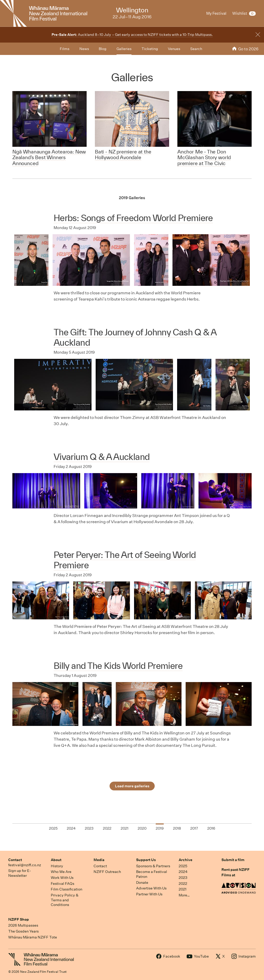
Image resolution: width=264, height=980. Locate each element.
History (57, 866)
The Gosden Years (23, 931)
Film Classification (67, 889)
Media (99, 860)
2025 (183, 866)
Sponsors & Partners (153, 866)
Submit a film (233, 860)
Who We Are (61, 872)
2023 (183, 878)
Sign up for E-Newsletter (20, 873)
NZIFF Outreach (107, 872)
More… (184, 895)
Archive (185, 860)
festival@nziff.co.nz (25, 865)
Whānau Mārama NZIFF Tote (33, 937)
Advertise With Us (151, 888)
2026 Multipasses (23, 925)
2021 (183, 889)
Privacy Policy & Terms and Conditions (65, 900)
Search (196, 49)
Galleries (124, 49)
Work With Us (62, 878)
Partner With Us (149, 894)
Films (65, 49)
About (56, 860)
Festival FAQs (63, 884)
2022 (183, 884)
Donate (142, 882)
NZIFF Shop (19, 919)
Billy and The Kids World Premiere (118, 666)
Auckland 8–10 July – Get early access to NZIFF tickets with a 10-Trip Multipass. (132, 35)
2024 (183, 872)
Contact (15, 860)
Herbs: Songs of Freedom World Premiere (133, 218)
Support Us (146, 860)
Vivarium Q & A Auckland (102, 457)
